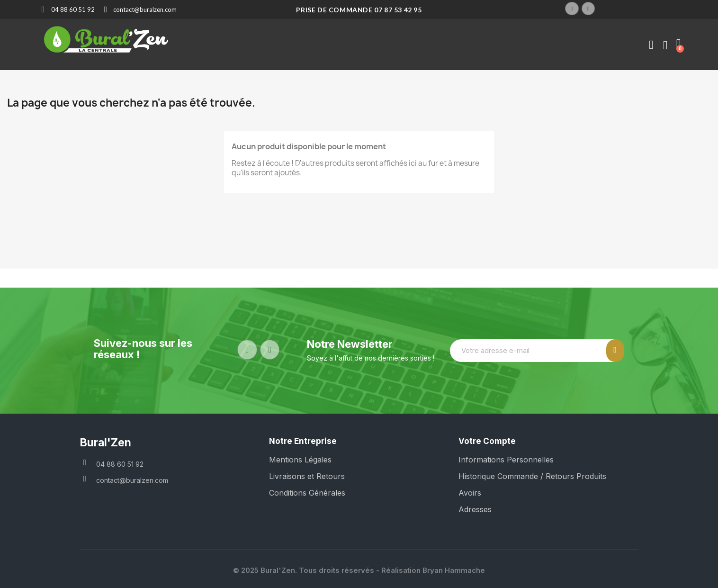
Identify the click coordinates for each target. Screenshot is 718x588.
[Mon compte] (651, 45)
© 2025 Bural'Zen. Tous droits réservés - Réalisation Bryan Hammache (359, 570)
